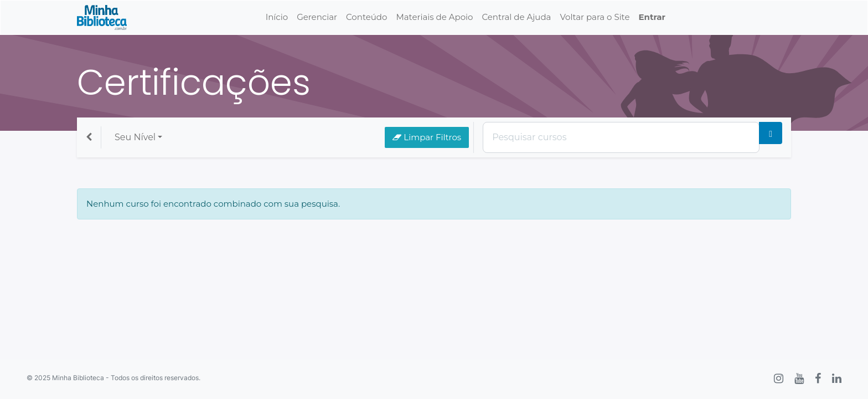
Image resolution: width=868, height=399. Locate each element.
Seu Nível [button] (135, 137)
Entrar (652, 17)
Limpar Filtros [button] (427, 137)
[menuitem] (277, 17)
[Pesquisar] (771, 133)
